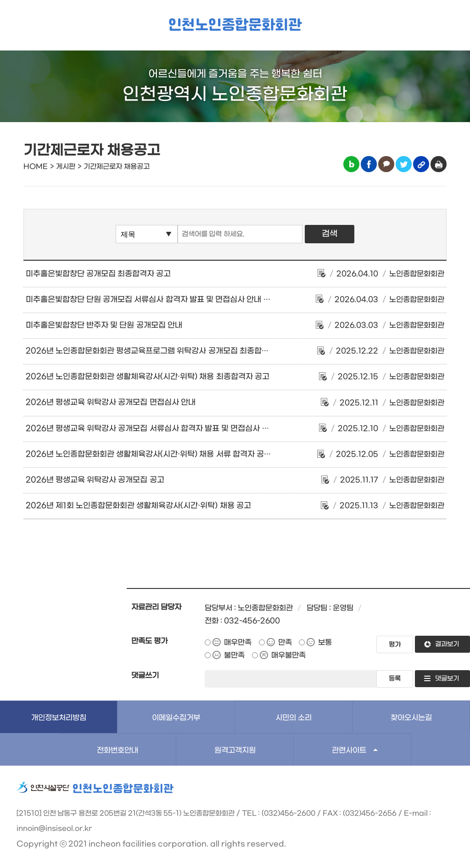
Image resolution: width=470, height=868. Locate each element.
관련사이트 (349, 750)
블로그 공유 (351, 164)
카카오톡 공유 (386, 164)
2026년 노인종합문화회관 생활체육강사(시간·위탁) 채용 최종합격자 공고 (148, 377)
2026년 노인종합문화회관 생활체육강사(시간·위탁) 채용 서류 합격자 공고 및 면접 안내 (170, 454)
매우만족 (238, 642)
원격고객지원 (235, 750)
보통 (325, 642)
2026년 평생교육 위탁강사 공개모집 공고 (95, 480)
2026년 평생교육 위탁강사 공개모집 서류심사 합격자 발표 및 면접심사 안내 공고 (159, 429)
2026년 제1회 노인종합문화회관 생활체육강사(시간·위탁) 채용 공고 (138, 506)
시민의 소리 (294, 718)
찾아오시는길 (411, 718)
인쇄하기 (439, 164)
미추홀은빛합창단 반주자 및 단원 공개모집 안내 (104, 325)
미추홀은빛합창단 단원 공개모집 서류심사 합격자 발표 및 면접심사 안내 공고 (152, 300)
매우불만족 (288, 655)
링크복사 (421, 164)
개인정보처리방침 (59, 718)
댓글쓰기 (145, 675)
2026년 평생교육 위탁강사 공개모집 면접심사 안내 (111, 403)
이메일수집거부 (176, 718)
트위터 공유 (404, 164)
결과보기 (447, 644)
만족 (285, 642)
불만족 (234, 655)
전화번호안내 (117, 750)
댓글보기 (447, 679)
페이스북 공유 (369, 164)
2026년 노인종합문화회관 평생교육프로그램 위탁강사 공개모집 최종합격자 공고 (159, 351)
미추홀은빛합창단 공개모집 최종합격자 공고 (98, 274)
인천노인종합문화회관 (235, 25)
